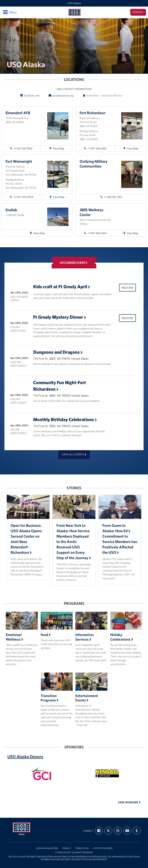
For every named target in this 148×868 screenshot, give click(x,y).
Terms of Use (82, 848)
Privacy (67, 848)
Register (127, 288)
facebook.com (30, 96)
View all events (74, 454)
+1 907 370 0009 (21, 197)
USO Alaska (74, 3)
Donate (138, 12)
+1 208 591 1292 (111, 197)
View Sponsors (129, 802)
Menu (10, 12)
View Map (58, 149)
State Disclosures (103, 848)
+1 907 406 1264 (95, 233)
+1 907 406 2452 (95, 148)
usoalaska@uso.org (61, 96)
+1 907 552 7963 (21, 148)
